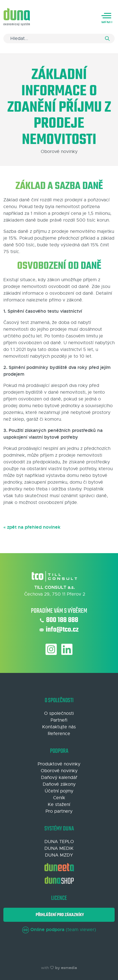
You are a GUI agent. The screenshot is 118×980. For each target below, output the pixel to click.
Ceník (59, 798)
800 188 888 (59, 620)
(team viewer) (59, 930)
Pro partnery (59, 811)
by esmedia (66, 968)
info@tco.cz (59, 630)
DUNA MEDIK (59, 848)
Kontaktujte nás (59, 727)
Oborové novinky (59, 771)
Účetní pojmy (59, 791)
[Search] (59, 39)
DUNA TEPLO (59, 842)
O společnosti (59, 713)
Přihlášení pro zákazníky (59, 915)
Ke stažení (59, 805)
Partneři (59, 720)
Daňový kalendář (59, 778)
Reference (59, 734)
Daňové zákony (59, 784)
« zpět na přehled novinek (32, 527)
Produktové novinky (59, 764)
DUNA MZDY (59, 855)
